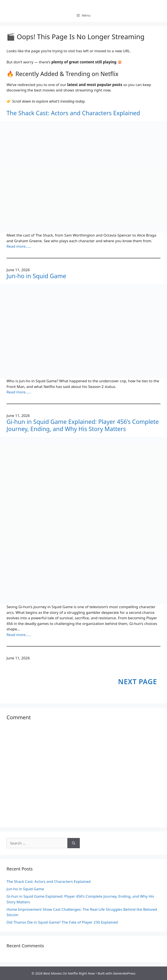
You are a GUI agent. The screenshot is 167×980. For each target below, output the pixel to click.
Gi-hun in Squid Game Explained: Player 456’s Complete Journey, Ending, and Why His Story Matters (83, 425)
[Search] (74, 843)
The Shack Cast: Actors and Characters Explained (73, 113)
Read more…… (19, 246)
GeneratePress (124, 973)
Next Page (138, 681)
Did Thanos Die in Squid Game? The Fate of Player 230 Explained (62, 922)
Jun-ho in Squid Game (36, 276)
